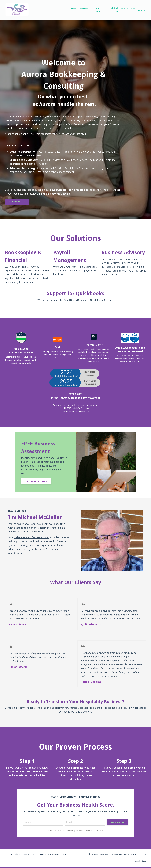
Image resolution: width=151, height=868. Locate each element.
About (74, 8)
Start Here (98, 10)
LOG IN (141, 10)
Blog (133, 8)
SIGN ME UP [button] (118, 823)
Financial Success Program (50, 855)
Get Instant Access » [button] (36, 482)
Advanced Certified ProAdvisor (32, 538)
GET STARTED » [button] (17, 202)
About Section (16, 553)
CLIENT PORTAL (114, 10)
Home (10, 855)
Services (84, 8)
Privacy (65, 855)
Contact (125, 8)
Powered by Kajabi (139, 862)
